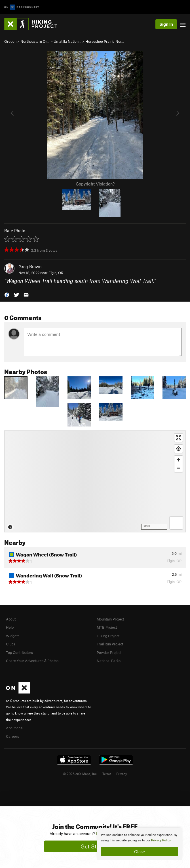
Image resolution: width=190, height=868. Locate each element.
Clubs (10, 644)
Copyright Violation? (95, 184)
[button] (7, 294)
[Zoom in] (179, 460)
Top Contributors (19, 652)
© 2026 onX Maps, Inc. (80, 774)
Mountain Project (110, 619)
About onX (14, 728)
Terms (107, 774)
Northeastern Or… (35, 41)
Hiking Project (108, 636)
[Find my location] (179, 449)
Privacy (122, 774)
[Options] (176, 523)
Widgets (13, 636)
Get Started (95, 846)
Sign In (166, 24)
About (11, 619)
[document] (140, 844)
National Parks (109, 661)
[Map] (95, 481)
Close (140, 852)
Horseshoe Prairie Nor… (105, 41)
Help (10, 627)
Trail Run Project (110, 644)
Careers (12, 736)
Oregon (10, 41)
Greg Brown (30, 266)
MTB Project (107, 627)
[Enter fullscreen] (179, 438)
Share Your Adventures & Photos (32, 661)
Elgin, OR (56, 273)
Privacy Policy (161, 840)
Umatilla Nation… (67, 41)
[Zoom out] (179, 468)
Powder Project (109, 652)
